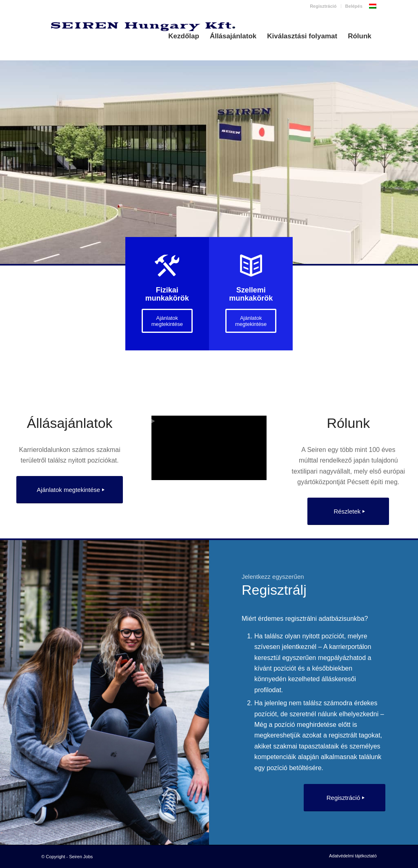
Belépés (354, 6)
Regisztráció (323, 6)
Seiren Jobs (81, 857)
